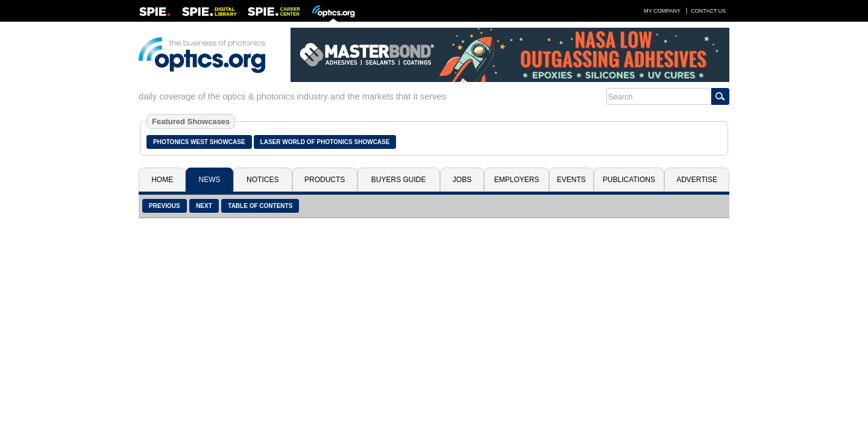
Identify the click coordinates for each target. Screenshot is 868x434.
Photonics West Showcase (199, 142)
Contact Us (708, 11)
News (210, 180)
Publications (629, 180)
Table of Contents (260, 206)
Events (571, 180)
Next (204, 206)
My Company (662, 11)
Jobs (462, 180)
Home (162, 180)
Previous (165, 206)
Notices (263, 180)
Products (325, 180)
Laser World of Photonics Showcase (325, 142)
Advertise (697, 180)
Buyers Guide (399, 180)
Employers (517, 180)
